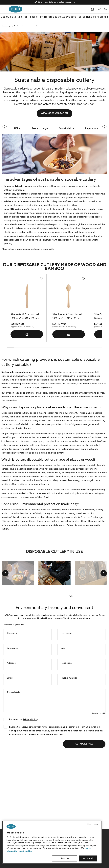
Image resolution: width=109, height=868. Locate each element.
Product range (38, 127)
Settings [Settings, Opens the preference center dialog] (65, 858)
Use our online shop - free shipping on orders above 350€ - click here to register (54, 17)
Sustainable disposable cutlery (18, 371)
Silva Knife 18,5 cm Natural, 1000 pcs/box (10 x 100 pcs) (25, 315)
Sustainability (65, 127)
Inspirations (90, 127)
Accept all (88, 858)
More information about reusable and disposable (28, 248)
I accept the (24, 718)
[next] (104, 572)
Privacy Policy (30, 719)
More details (14, 691)
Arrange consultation (54, 113)
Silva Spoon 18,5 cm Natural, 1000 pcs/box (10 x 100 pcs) (67, 315)
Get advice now (84, 743)
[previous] (5, 572)
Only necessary (93, 824)
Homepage (6, 26)
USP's (15, 127)
